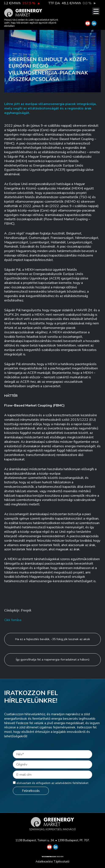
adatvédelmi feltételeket (72, 783)
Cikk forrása (13, 620)
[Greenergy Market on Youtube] (88, 23)
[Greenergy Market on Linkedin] (94, 23)
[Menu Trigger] (96, 11)
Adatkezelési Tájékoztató (52, 862)
